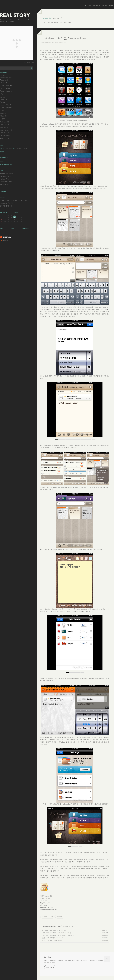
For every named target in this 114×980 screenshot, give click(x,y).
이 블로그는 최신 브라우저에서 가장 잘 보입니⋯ (14, 200)
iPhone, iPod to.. (6, 78)
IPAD (6, 148)
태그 (90, 6)
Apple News (4, 122)
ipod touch (19, 148)
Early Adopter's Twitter (6, 182)
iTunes (3, 114)
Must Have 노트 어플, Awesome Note (61, 22)
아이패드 (26, 148)
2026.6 (16, 213)
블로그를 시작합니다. (6, 206)
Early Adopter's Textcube (7, 173)
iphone (2, 151)
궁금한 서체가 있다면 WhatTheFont (51, 938)
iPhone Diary (4, 138)
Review (4, 83)
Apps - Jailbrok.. (7, 91)
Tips (3, 94)
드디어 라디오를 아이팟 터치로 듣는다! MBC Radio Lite (57, 935)
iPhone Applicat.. (6, 130)
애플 (14, 148)
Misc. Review (5, 136)
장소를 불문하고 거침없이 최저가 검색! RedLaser (55, 933)
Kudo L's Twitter (4, 184)
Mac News (5, 124)
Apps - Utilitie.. (7, 85)
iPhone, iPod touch (47, 926)
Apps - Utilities (57, 926)
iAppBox (48, 957)
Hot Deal (5, 132)
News (4, 80)
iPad (2, 97)
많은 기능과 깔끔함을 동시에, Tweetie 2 (53, 930)
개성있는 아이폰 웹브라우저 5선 (51, 940)
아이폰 (2, 148)
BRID (47, 900)
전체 (3, 75)
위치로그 (104, 6)
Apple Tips (4, 127)
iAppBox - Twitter (5, 179)
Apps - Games (7, 88)
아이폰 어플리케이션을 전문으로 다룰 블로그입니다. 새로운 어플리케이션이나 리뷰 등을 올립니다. (74, 962)
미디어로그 (97, 6)
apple (10, 148)
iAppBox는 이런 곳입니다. (7, 203)
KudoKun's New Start (6, 176)
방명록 (111, 6)
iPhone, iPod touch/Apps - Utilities (50, 42)
